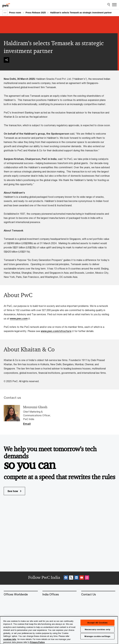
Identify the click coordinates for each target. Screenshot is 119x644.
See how (14, 491)
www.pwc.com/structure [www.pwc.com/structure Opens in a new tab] (56, 331)
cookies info (10, 639)
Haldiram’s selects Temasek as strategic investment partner (81, 13)
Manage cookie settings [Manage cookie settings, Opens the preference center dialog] (97, 636)
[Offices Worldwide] (21, 594)
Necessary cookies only (97, 629)
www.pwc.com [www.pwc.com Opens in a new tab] (19, 318)
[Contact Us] (98, 594)
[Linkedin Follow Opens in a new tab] (76, 578)
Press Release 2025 (36, 13)
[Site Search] (109, 5)
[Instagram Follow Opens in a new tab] (87, 578)
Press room (15, 13)
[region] (59, 630)
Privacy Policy (37, 642)
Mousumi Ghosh (35, 407)
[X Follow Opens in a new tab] (71, 578)
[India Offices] (59, 594)
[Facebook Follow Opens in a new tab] (66, 578)
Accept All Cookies (97, 623)
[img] (7, 60)
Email (27, 424)
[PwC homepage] (6, 5)
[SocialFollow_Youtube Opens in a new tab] (82, 578)
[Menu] (114, 5)
